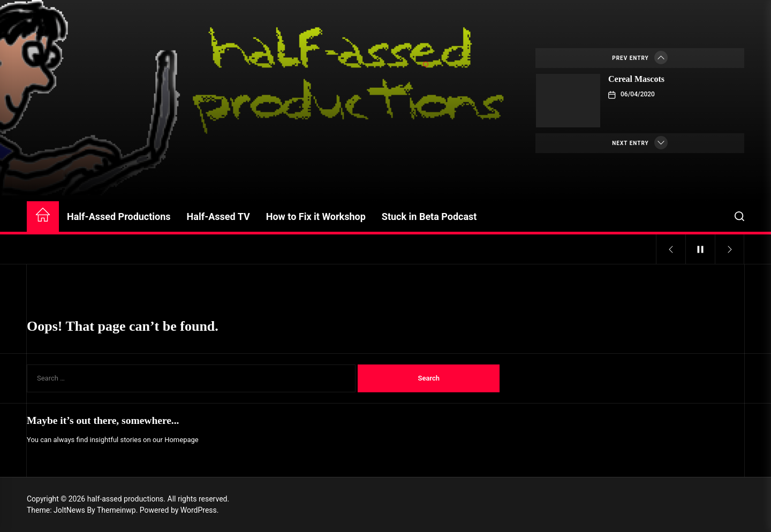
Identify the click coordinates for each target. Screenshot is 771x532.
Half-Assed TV (218, 216)
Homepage (182, 440)
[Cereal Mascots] (568, 101)
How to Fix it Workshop (316, 216)
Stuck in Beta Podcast (429, 216)
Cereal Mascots (636, 79)
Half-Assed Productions (119, 216)
